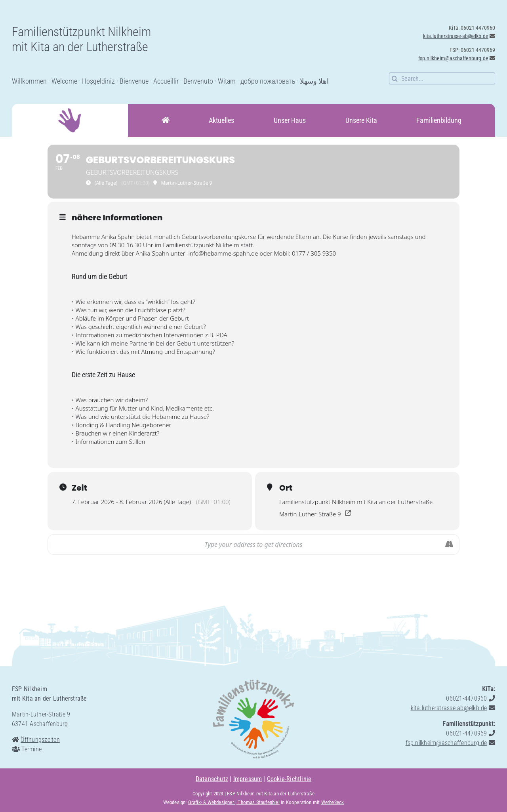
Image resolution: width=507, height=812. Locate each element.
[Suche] (395, 78)
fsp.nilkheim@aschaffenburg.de (453, 58)
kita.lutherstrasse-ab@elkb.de (456, 36)
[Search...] (442, 78)
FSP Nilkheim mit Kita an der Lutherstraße (271, 794)
